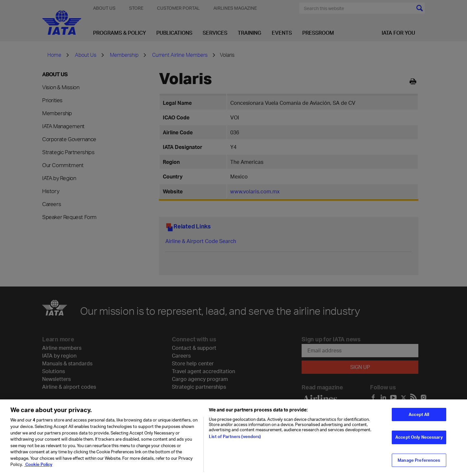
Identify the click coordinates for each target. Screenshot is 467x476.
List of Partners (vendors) (235, 441)
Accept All (419, 419)
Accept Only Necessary (419, 442)
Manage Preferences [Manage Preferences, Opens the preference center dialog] (419, 465)
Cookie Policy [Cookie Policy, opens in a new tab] (38, 469)
